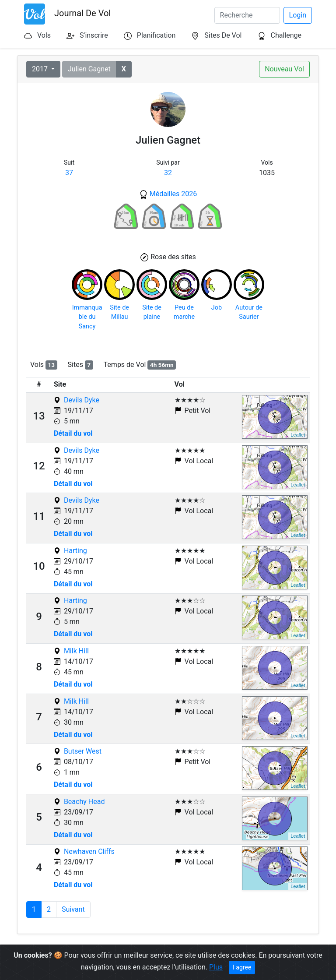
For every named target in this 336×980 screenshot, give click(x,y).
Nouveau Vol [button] (284, 69)
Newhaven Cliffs (89, 851)
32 (168, 173)
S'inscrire (94, 35)
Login (298, 15)
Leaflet (298, 435)
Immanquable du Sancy (87, 317)
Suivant (73, 909)
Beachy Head (84, 802)
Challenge (286, 35)
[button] (124, 69)
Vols (44, 35)
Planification (156, 35)
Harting (75, 551)
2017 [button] (41, 69)
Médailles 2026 (173, 194)
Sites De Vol (223, 35)
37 (69, 173)
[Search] (247, 15)
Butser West (83, 751)
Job (217, 308)
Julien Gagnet (89, 69)
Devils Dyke (82, 400)
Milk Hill (76, 651)
